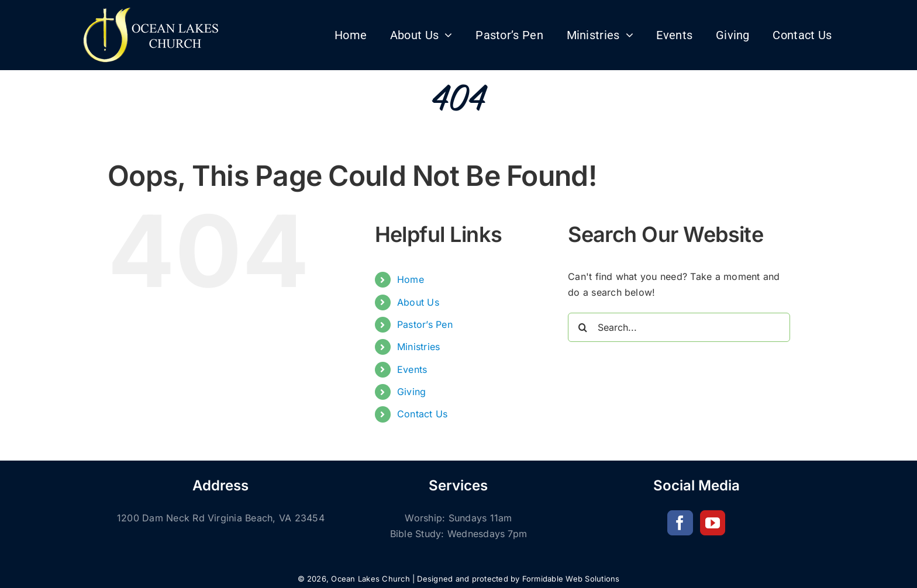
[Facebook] (680, 523)
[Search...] (679, 327)
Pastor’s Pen (425, 324)
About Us (418, 302)
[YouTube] (713, 523)
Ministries (418, 347)
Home (411, 279)
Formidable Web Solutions (571, 579)
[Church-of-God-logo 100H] (152, 11)
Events (412, 369)
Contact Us (422, 414)
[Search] (582, 327)
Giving (411, 392)
